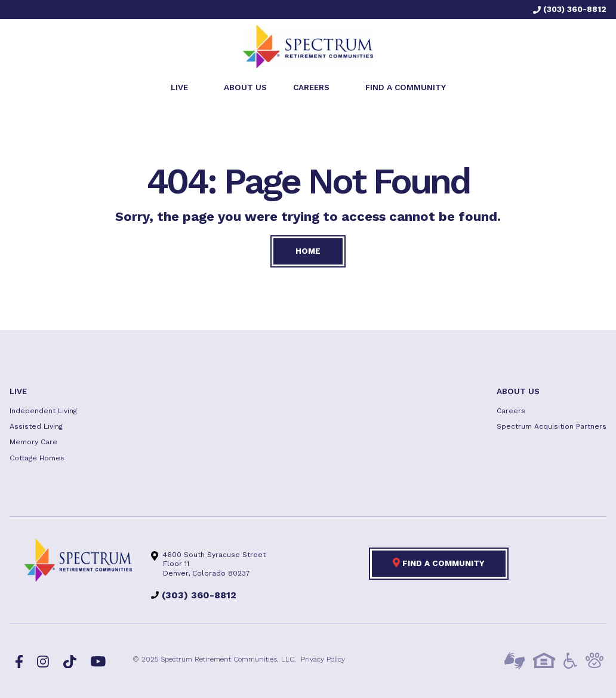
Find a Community (439, 562)
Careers (511, 411)
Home (308, 251)
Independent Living (43, 411)
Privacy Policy (323, 659)
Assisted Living (36, 426)
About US (518, 391)
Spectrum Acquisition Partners (552, 426)
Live (18, 391)
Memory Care (33, 442)
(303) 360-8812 (570, 9)
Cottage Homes (37, 458)
